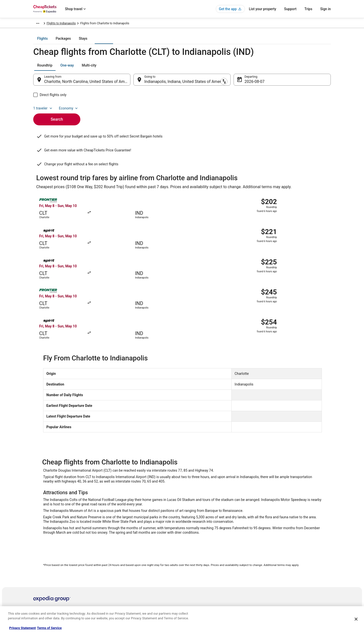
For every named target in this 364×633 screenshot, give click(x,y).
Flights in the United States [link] (128, 558)
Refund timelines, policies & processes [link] (289, 566)
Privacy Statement (22, 628)
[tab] (162, 42)
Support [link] (269, 542)
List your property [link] (45, 558)
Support (290, 9)
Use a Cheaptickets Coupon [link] (282, 574)
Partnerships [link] (42, 566)
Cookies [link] (192, 550)
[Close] (356, 619)
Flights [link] (67, 24)
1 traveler (289, 69)
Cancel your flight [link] (275, 558)
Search (57, 114)
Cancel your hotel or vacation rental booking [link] (293, 550)
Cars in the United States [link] (126, 550)
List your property (263, 9)
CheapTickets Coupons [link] (125, 582)
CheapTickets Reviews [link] (125, 574)
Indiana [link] (118, 24)
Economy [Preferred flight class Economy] (315, 69)
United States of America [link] (92, 24)
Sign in (325, 9)
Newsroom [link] (40, 574)
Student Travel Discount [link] (126, 590)
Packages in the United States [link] (130, 566)
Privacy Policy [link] (196, 542)
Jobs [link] (36, 550)
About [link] (37, 542)
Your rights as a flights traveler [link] (284, 582)
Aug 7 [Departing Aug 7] (250, 85)
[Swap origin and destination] (133, 83)
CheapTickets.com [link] (46, 24)
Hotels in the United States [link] (128, 542)
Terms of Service (49, 628)
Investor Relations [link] (45, 582)
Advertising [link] (41, 590)
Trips (308, 9)
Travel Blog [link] (117, 598)
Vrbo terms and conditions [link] (204, 566)
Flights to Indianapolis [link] (142, 24)
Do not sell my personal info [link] (205, 574)
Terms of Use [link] (196, 558)
